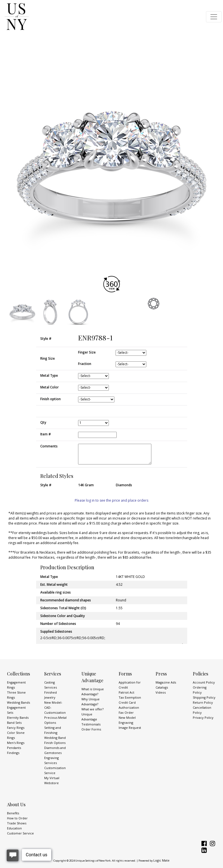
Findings (13, 753)
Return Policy (203, 702)
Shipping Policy (204, 697)
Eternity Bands (18, 718)
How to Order (17, 818)
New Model (127, 718)
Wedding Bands (18, 702)
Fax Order (126, 712)
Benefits (13, 813)
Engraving (126, 723)
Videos (161, 692)
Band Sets (14, 723)
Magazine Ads (166, 682)
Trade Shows (17, 823)
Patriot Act (126, 692)
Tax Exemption (130, 697)
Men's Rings (16, 743)
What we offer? (92, 709)
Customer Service (20, 833)
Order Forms (91, 729)
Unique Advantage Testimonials (91, 719)
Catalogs (162, 687)
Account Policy (204, 682)
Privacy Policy (203, 718)
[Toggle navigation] (214, 17)
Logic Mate (161, 860)
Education (14, 828)
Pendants (14, 748)
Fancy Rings (16, 728)
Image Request (130, 728)
